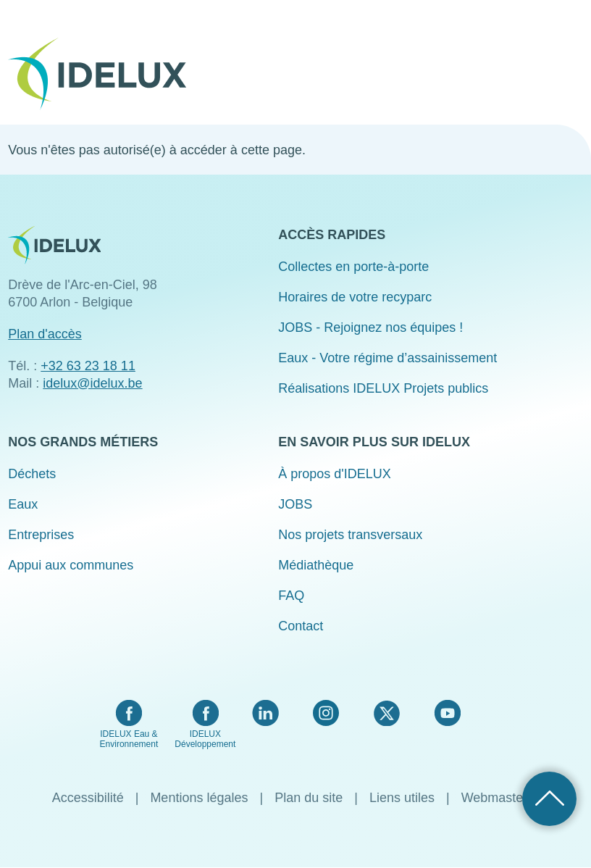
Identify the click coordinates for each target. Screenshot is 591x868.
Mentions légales (199, 798)
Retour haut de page (549, 799)
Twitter (386, 713)
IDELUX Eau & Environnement (129, 739)
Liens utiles (402, 798)
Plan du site (309, 798)
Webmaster (495, 798)
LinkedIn (265, 713)
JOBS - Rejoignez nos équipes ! (370, 327)
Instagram (326, 713)
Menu (574, 64)
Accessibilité (88, 798)
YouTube (447, 713)
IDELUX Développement (205, 739)
